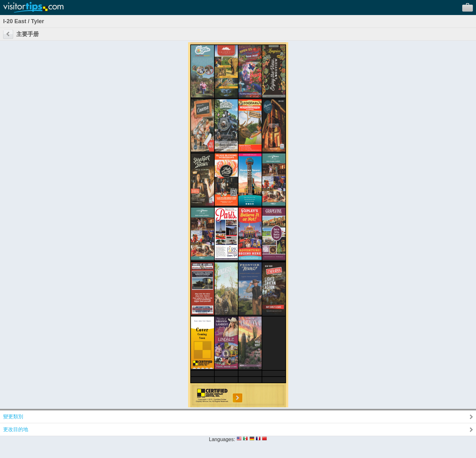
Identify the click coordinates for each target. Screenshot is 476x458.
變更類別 (13, 417)
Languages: (222, 439)
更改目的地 (16, 429)
